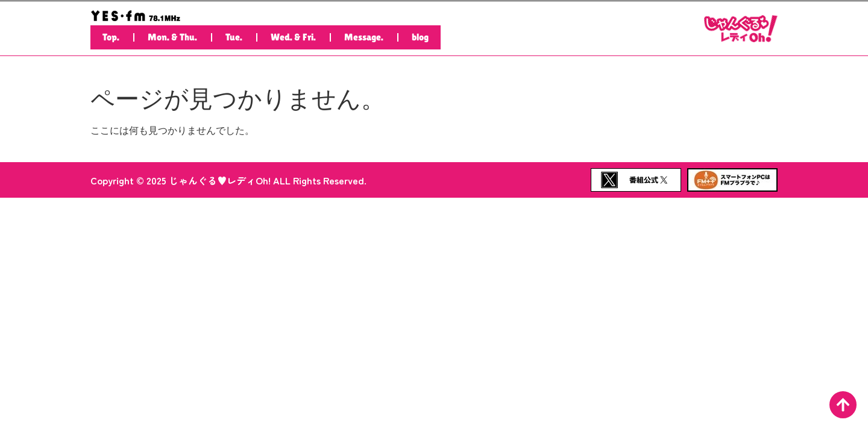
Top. (111, 37)
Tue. (234, 37)
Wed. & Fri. (293, 37)
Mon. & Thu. (172, 37)
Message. (364, 37)
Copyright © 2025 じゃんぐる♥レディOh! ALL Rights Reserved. (228, 180)
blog (420, 37)
